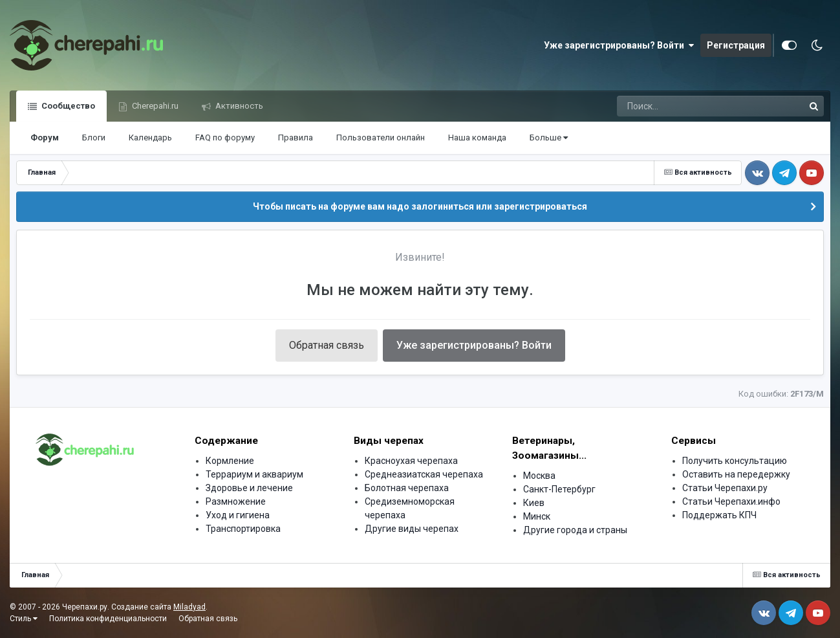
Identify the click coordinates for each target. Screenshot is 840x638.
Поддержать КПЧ (719, 515)
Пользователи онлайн (381, 137)
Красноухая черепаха (411, 461)
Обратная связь (327, 345)
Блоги (94, 137)
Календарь (150, 137)
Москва (539, 476)
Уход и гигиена (238, 515)
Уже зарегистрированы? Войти (619, 45)
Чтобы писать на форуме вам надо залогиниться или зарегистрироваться (420, 206)
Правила (296, 137)
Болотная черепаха (407, 488)
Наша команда (477, 137)
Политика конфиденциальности (108, 619)
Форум (45, 137)
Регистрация (736, 45)
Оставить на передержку (736, 474)
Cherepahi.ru (154, 106)
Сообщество (67, 106)
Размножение (236, 501)
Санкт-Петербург (559, 489)
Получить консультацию (735, 461)
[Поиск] (686, 106)
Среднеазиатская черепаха (424, 474)
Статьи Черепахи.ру (725, 488)
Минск (537, 516)
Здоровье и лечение (249, 488)
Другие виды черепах (412, 529)
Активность (238, 106)
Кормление (230, 461)
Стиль (24, 619)
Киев (534, 503)
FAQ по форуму (225, 137)
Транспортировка (243, 529)
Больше (549, 137)
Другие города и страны (575, 530)
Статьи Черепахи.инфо (731, 501)
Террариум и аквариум (254, 474)
